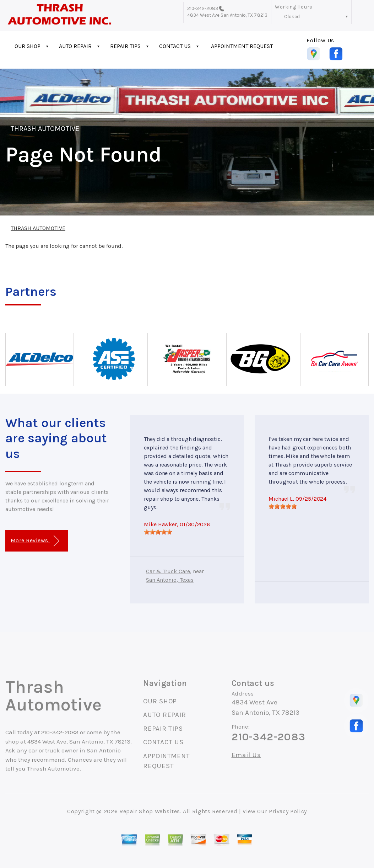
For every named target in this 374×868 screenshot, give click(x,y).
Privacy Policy (288, 811)
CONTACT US (175, 46)
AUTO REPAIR (75, 46)
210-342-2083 (203, 8)
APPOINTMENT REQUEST (242, 46)
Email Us (246, 755)
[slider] (158, 532)
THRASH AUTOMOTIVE (45, 129)
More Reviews (35, 541)
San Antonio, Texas (170, 580)
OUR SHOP (28, 46)
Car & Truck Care (168, 571)
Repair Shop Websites (150, 811)
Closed (292, 17)
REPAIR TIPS (125, 46)
